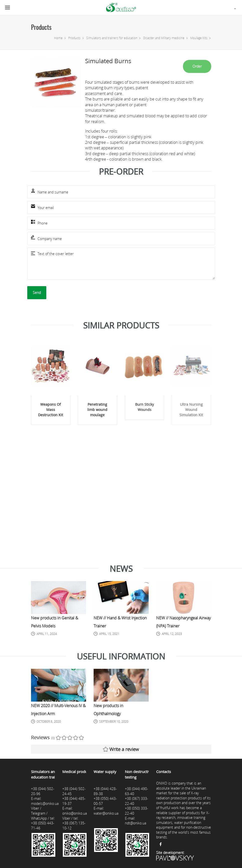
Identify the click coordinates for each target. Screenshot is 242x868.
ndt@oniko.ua (136, 823)
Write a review (121, 749)
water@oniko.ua (106, 813)
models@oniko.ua (45, 803)
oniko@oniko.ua (75, 813)
